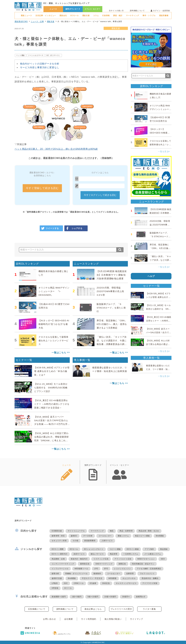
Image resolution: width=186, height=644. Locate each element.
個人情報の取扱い (113, 619)
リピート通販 (115, 549)
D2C (66, 583)
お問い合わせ (49, 619)
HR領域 (55, 588)
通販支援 (86, 16)
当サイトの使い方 (116, 11)
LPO (96, 569)
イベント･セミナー (93, 9)
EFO (106, 569)
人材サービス (107, 541)
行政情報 (106, 16)
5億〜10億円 (93, 597)
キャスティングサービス (126, 583)
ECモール (75, 16)
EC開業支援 (57, 531)
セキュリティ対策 (59, 541)
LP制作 (55, 583)
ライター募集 (149, 609)
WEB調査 (112, 578)
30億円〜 (126, 597)
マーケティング (133, 16)
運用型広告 (85, 564)
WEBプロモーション (146, 559)
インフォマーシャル (60, 569)
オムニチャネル (129, 578)
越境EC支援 (57, 578)
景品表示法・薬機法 (150, 578)
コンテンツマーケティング (63, 564)
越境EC (74, 536)
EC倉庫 (93, 583)
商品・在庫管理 (126, 531)
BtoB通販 (160, 536)
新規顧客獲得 (90, 541)
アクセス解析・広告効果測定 (149, 569)
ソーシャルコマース (36, 55)
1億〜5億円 (77, 597)
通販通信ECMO (21, 21)
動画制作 (97, 574)
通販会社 (63, 16)
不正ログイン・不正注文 (92, 578)
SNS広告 (106, 583)
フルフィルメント (147, 574)
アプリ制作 (149, 549)
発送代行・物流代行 (79, 559)
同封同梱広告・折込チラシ (143, 564)
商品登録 (164, 549)
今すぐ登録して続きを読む (42, 188)
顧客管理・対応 (58, 536)
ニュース (53, 9)
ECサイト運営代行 (60, 554)
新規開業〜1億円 (59, 597)
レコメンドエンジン (122, 569)
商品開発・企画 (58, 559)
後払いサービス (97, 554)
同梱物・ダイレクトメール (76, 574)
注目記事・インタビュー (46, 16)
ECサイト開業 (58, 549)
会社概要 (69, 619)
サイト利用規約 (89, 619)
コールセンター (105, 536)
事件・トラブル (149, 16)
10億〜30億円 (110, 597)
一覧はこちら (59, 353)
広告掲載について (37, 609)
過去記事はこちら (93, 609)
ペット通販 (20, 55)
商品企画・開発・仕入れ (149, 531)
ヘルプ (151, 276)
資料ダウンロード (73, 9)
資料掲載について (137, 11)
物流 (112, 531)
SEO (163, 559)
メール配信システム (153, 554)
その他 (75, 541)
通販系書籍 (164, 16)
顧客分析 (55, 574)
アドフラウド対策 (150, 583)
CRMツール (79, 583)
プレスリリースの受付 (121, 609)
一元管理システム (131, 554)
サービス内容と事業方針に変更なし (40, 67)
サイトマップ (137, 619)
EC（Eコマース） (54, 55)
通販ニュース (26, 16)
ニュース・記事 (37, 21)
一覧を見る (164, 151)
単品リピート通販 (142, 536)
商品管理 (114, 554)
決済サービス (79, 554)
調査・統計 (118, 16)
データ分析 (88, 536)
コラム (96, 16)
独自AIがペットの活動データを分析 (40, 64)
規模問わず (141, 597)
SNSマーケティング (104, 564)
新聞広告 (122, 564)
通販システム (123, 536)
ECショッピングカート (94, 549)
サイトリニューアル (76, 531)
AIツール (68, 588)
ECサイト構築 (133, 549)
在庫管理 (130, 574)
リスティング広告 (101, 559)
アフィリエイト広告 (123, 559)
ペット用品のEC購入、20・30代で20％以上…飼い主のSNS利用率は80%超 (56, 149)
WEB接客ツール (81, 569)
